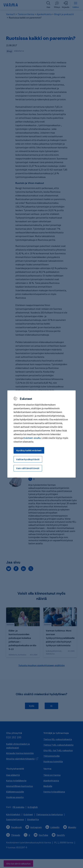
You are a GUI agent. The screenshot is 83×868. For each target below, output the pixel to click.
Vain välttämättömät (28, 468)
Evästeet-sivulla (32, 438)
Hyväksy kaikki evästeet (29, 450)
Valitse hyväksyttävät (28, 459)
